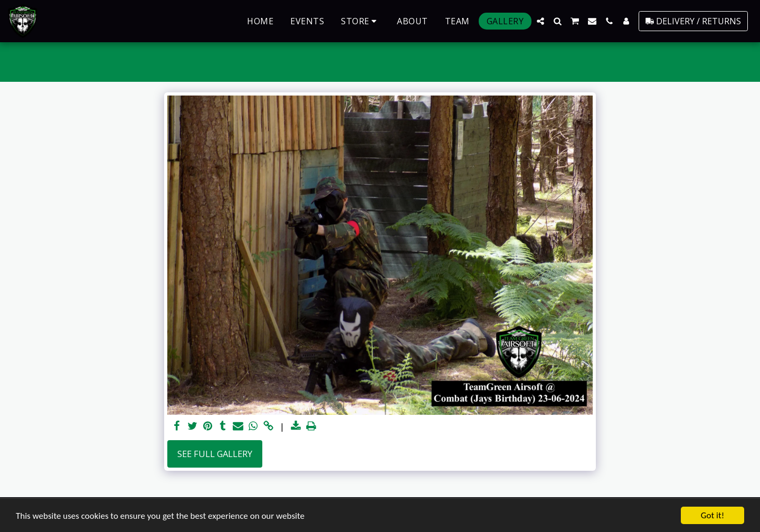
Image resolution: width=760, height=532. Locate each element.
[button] (540, 21)
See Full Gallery (215, 454)
